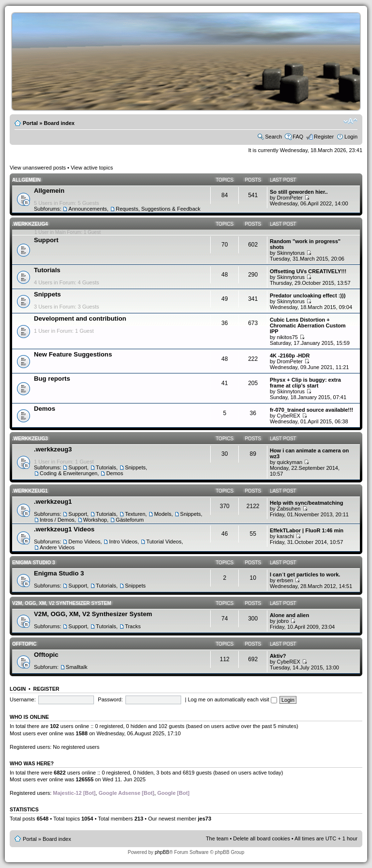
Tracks (133, 626)
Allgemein (26, 180)
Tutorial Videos (164, 542)
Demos (45, 409)
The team (217, 838)
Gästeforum (130, 520)
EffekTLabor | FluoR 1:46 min (307, 530)
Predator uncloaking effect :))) (308, 295)
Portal (30, 123)
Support (46, 240)
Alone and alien (289, 615)
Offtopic (24, 644)
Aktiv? (278, 656)
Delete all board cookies (261, 838)
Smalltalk (77, 667)
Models (163, 514)
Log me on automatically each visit (232, 699)
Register (324, 137)
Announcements (88, 209)
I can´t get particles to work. (305, 574)
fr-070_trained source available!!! (311, 410)
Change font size (350, 121)
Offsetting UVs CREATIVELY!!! (308, 271)
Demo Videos (84, 542)
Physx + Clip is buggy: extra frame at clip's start (305, 383)
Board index (59, 123)
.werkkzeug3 (30, 439)
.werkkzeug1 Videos (64, 529)
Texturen (135, 514)
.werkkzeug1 (30, 491)
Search (273, 137)
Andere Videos (57, 547)
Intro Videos (123, 542)
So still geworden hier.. (299, 192)
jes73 (204, 819)
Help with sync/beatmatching (307, 503)
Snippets (47, 294)
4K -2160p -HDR (290, 356)
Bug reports (52, 379)
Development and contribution (80, 318)
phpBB (162, 852)
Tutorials (47, 270)
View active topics (92, 168)
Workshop (95, 520)
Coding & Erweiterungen (69, 473)
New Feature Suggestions (73, 354)
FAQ (298, 137)
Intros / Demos (57, 520)
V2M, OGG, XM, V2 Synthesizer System (62, 603)
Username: (23, 699)
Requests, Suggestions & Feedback (158, 209)
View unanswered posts (38, 168)
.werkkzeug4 (30, 224)
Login (351, 137)
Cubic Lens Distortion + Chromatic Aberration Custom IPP (308, 325)
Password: (110, 699)
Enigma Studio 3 (34, 563)
